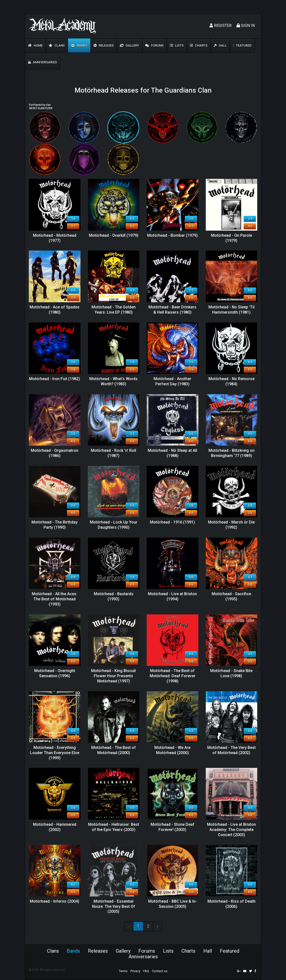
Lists (177, 45)
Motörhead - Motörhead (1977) (55, 238)
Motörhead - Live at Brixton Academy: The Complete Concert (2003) (231, 830)
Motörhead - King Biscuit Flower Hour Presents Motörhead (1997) (113, 676)
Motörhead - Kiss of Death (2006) (231, 904)
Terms (123, 971)
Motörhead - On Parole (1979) (231, 238)
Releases (104, 45)
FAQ (146, 971)
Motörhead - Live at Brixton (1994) (172, 596)
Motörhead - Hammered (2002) (55, 827)
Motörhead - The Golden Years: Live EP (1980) (114, 310)
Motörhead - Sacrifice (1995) (231, 596)
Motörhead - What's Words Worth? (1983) (113, 381)
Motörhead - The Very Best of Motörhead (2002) (231, 750)
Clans (57, 45)
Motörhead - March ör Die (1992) (231, 525)
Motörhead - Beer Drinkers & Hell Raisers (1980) (172, 310)
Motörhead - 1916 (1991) (172, 522)
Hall (220, 45)
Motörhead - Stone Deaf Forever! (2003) (173, 827)
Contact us (160, 971)
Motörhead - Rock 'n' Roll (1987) (113, 453)
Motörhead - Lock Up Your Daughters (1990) (114, 525)
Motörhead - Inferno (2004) (55, 901)
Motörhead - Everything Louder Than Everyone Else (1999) (55, 753)
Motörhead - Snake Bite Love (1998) (231, 673)
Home (35, 45)
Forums (154, 45)
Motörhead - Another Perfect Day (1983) (172, 381)
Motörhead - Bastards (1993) (114, 596)
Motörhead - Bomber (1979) (172, 235)
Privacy (135, 971)
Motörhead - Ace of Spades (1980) (55, 310)
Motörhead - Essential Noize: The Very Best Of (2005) (114, 906)
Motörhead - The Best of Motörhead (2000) (114, 750)
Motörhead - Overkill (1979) (114, 235)
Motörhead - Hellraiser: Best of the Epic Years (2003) (114, 827)
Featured (242, 45)
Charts (199, 45)
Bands (79, 45)
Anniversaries (42, 62)
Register (221, 25)
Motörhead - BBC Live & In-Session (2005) (173, 904)
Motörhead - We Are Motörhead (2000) (172, 750)
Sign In (246, 25)
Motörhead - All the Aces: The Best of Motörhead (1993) (55, 599)
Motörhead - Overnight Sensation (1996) (55, 673)
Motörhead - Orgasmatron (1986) (55, 453)
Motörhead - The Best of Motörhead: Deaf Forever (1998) (173, 676)
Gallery (129, 45)
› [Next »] (157, 926)
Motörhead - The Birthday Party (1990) (55, 525)
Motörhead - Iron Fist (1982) (55, 379)
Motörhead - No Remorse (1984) (231, 381)
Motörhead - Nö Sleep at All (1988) (172, 453)
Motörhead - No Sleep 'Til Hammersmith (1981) (231, 310)
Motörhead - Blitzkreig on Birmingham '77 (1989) (231, 453)
